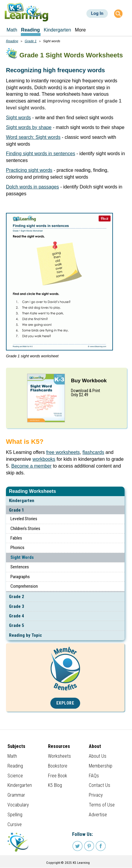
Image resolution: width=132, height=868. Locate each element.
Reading (12, 41)
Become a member (31, 466)
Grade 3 (17, 606)
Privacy (96, 795)
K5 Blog (55, 785)
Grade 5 (17, 625)
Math (12, 756)
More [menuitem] (80, 30)
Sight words (18, 118)
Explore (65, 703)
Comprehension (24, 586)
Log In (97, 13)
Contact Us (100, 785)
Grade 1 (17, 510)
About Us (98, 756)
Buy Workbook (89, 381)
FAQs (94, 776)
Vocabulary (18, 805)
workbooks (44, 459)
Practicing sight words (29, 170)
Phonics (17, 548)
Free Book (58, 776)
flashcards (93, 452)
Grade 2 (17, 597)
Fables (16, 538)
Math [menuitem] (12, 30)
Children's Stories (25, 529)
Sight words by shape (29, 127)
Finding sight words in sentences (41, 154)
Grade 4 (17, 616)
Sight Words (22, 557)
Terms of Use (102, 805)
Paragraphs (20, 577)
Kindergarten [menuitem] (58, 30)
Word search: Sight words (33, 137)
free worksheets (63, 452)
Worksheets (59, 756)
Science (15, 776)
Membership (101, 766)
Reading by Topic (25, 635)
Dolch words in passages (32, 187)
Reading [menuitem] (31, 30)
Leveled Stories (24, 519)
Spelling (15, 815)
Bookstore (58, 766)
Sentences (20, 567)
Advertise (98, 815)
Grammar (16, 795)
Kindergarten (22, 501)
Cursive (15, 824)
